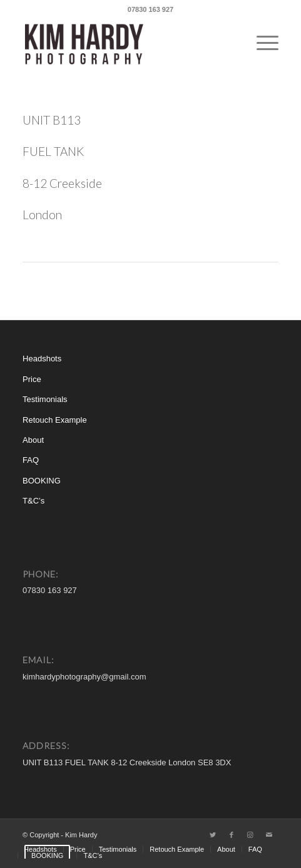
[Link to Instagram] (250, 835)
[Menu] (261, 43)
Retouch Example (55, 420)
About (33, 440)
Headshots (42, 359)
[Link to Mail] (269, 835)
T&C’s (33, 501)
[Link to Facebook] (232, 835)
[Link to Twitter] (213, 835)
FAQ (31, 460)
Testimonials (45, 399)
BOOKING (42, 481)
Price (32, 379)
